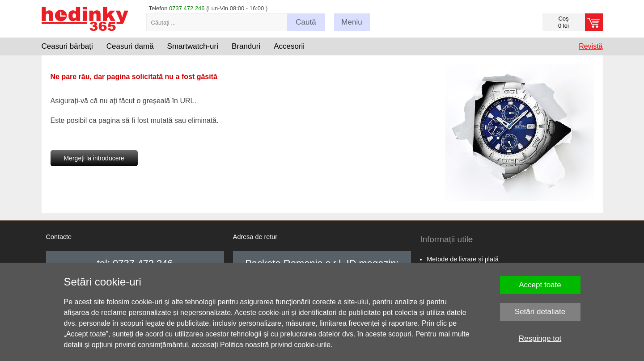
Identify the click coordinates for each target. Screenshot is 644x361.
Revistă (591, 46)
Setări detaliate (540, 312)
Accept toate (540, 285)
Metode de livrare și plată (463, 259)
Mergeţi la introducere (94, 158)
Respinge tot (540, 338)
